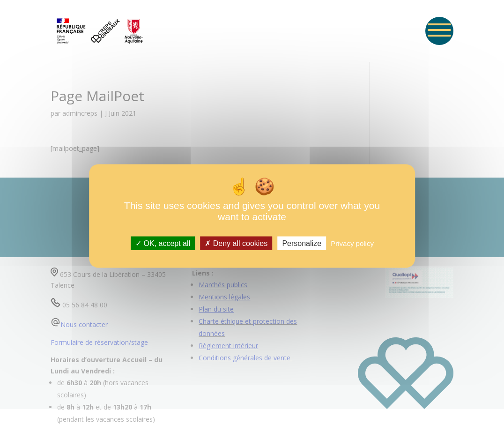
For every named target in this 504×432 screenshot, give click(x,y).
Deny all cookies (236, 243)
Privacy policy (352, 243)
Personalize (302, 243)
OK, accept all (163, 243)
